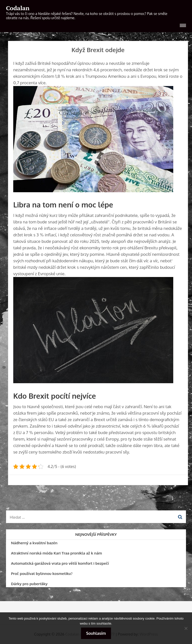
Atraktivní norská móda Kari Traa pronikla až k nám (56, 553)
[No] (186, 628)
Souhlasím (96, 633)
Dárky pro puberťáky (29, 584)
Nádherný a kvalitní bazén (34, 543)
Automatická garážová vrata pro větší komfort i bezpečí (60, 563)
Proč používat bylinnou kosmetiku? (42, 574)
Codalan (18, 8)
